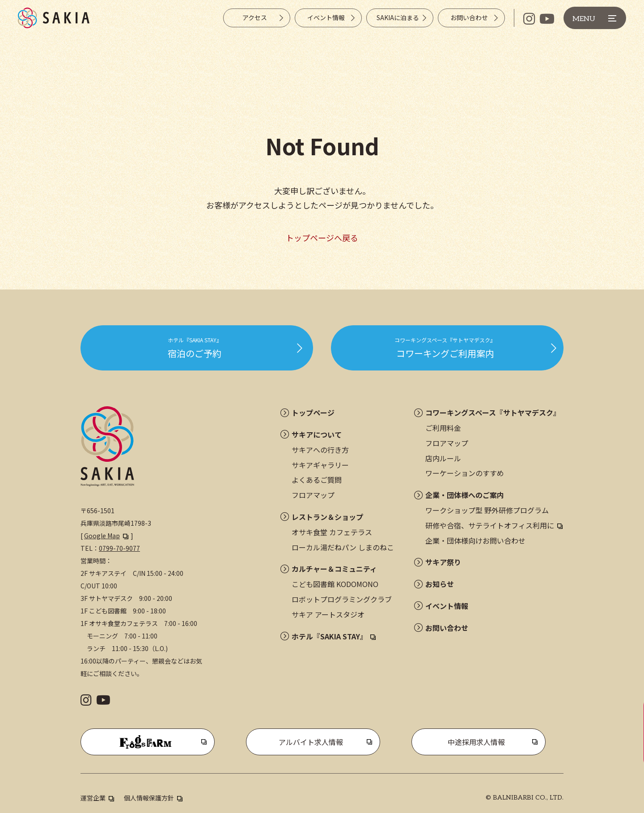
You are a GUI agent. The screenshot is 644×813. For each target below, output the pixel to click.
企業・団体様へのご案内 (465, 495)
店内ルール (443, 458)
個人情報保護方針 (149, 798)
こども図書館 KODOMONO (335, 584)
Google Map (102, 536)
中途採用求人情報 (476, 742)
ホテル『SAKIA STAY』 (329, 636)
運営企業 (93, 798)
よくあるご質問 (317, 480)
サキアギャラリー (320, 465)
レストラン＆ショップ (327, 517)
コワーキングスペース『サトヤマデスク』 (493, 413)
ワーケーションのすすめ (465, 473)
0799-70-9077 (119, 548)
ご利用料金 (443, 428)
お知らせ (440, 584)
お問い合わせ (447, 628)
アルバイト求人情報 (311, 742)
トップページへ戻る (322, 238)
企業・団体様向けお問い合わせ (475, 541)
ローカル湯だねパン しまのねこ (343, 547)
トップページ (313, 413)
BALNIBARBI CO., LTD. (528, 798)
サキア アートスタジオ (328, 614)
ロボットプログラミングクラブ (342, 599)
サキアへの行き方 (320, 450)
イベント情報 (447, 606)
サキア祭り (443, 562)
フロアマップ (313, 495)
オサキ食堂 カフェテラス (332, 532)
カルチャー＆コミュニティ (334, 569)
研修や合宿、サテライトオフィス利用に (490, 525)
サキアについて (317, 434)
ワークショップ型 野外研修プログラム (487, 510)
